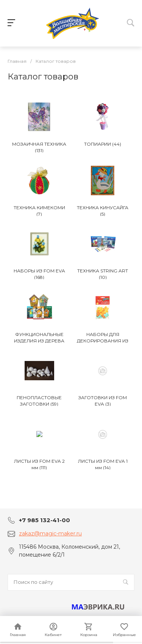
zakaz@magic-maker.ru (50, 534)
